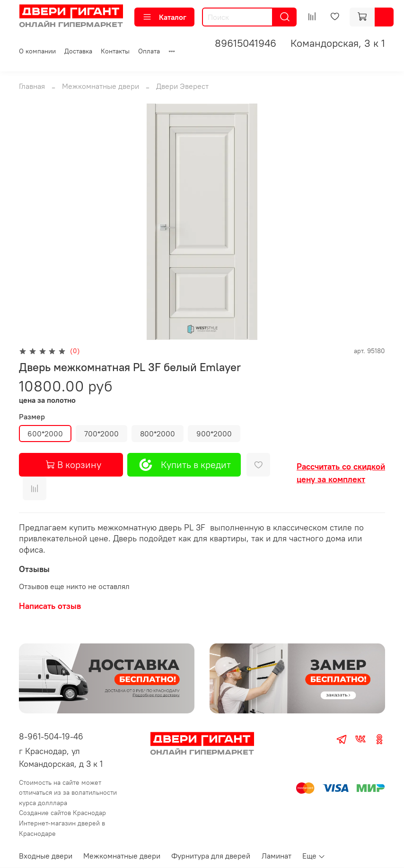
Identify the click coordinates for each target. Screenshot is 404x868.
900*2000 (214, 434)
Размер (32, 417)
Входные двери (46, 856)
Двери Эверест (182, 86)
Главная (32, 86)
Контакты (115, 51)
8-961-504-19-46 (51, 736)
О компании (37, 51)
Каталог (164, 17)
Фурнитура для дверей (211, 856)
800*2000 (158, 434)
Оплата (149, 51)
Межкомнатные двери (101, 86)
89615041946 (246, 43)
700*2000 (101, 434)
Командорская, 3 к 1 (338, 43)
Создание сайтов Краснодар (62, 813)
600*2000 (45, 434)
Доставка (78, 51)
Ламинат (277, 856)
